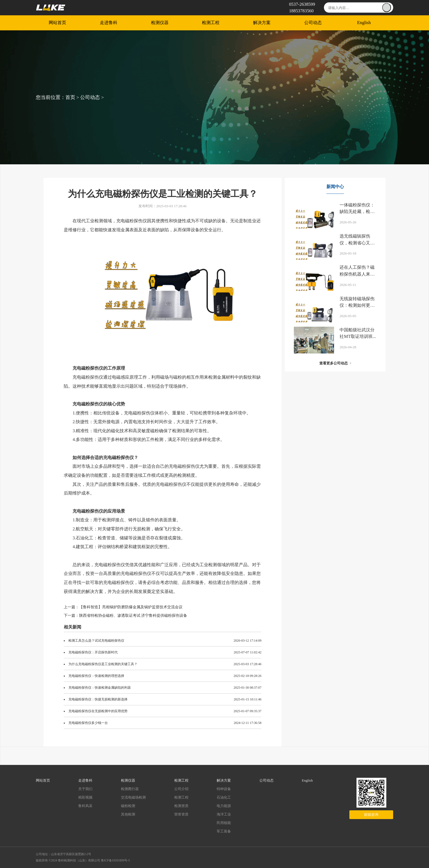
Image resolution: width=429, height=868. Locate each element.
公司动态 (313, 23)
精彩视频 (85, 797)
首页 (70, 97)
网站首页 (57, 23)
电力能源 (224, 806)
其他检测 (128, 814)
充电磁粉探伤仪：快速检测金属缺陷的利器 (100, 688)
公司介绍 (181, 789)
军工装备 (224, 831)
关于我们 (85, 789)
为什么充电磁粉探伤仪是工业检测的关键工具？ (103, 664)
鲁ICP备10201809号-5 (115, 860)
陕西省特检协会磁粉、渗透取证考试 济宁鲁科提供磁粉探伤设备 (133, 616)
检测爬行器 (130, 789)
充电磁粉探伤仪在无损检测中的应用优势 (98, 711)
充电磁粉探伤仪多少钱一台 (88, 723)
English (364, 23)
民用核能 (224, 823)
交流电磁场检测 (133, 797)
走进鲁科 (109, 23)
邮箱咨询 (371, 815)
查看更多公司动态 (334, 363)
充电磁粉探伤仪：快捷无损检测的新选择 (98, 699)
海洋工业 (224, 814)
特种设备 (224, 789)
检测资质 (181, 806)
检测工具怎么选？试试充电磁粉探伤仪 (96, 641)
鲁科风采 (85, 806)
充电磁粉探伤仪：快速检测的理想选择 (96, 676)
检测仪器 (160, 23)
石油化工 (224, 797)
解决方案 (262, 23)
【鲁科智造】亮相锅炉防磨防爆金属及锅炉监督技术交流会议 (131, 607)
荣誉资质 (181, 814)
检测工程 (211, 23)
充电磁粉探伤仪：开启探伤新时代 (93, 652)
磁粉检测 (128, 806)
